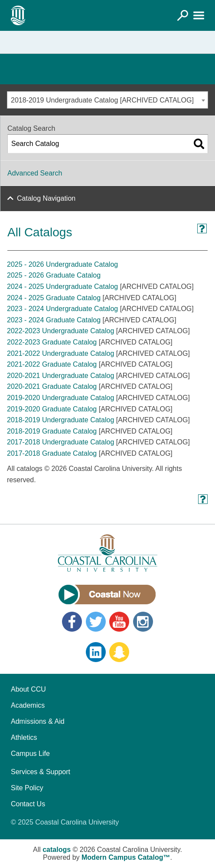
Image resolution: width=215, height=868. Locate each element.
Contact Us (28, 804)
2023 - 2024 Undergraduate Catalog (62, 309)
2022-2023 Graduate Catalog (52, 342)
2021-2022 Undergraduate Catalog (60, 353)
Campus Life (30, 754)
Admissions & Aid (38, 721)
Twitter (96, 622)
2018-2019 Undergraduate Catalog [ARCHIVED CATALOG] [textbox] (102, 100)
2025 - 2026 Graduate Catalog (54, 275)
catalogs (57, 850)
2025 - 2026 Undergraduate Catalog (62, 264)
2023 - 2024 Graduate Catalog (54, 320)
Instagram (143, 622)
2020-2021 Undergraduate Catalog (60, 376)
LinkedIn (96, 652)
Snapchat (119, 652)
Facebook (72, 622)
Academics (28, 705)
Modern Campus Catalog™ (126, 857)
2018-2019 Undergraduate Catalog (60, 420)
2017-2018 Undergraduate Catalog (60, 442)
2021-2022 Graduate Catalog (52, 364)
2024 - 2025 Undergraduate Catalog (62, 287)
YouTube (119, 622)
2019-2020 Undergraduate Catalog (60, 398)
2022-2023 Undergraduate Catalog (60, 331)
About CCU (28, 689)
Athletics (24, 737)
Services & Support (41, 772)
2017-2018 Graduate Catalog (52, 453)
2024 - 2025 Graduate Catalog (54, 298)
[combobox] (107, 100)
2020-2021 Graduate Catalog (52, 386)
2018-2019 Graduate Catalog (52, 431)
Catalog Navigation (46, 198)
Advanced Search (35, 173)
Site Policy (27, 788)
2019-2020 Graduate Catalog (52, 409)
